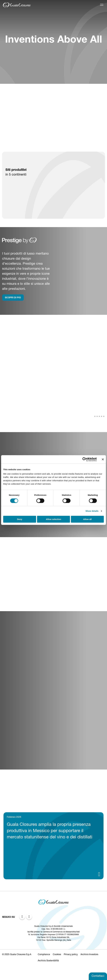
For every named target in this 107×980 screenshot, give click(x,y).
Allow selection (53, 519)
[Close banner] (103, 459)
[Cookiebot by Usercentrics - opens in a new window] (84, 459)
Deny (20, 519)
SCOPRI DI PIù (13, 298)
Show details (92, 511)
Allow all (87, 519)
